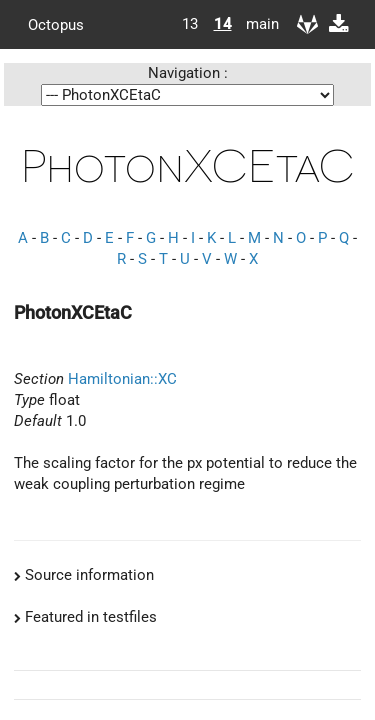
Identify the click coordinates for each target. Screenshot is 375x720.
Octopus (56, 24)
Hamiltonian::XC (122, 379)
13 (190, 24)
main (255, 24)
